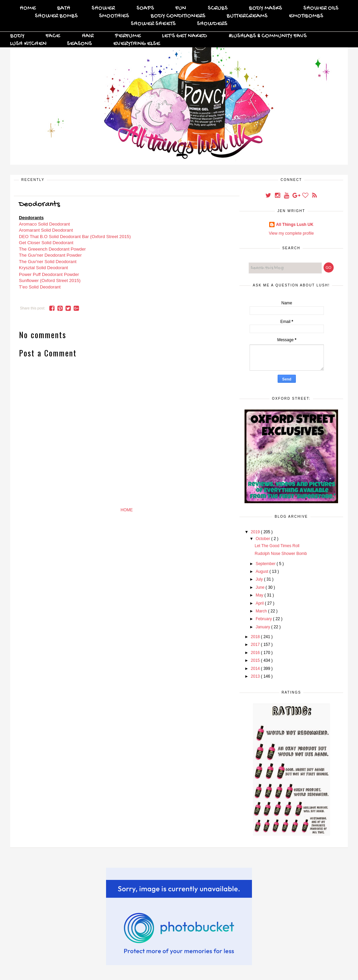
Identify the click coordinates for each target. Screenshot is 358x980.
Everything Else (137, 44)
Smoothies (114, 16)
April (260, 603)
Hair (88, 36)
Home (28, 8)
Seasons (79, 44)
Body (17, 36)
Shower (103, 8)
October (263, 539)
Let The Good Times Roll (277, 546)
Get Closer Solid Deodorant (46, 243)
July (260, 579)
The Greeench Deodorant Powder (52, 249)
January (263, 627)
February (264, 619)
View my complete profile (291, 233)
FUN (181, 8)
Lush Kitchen (28, 44)
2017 (256, 645)
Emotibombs (306, 16)
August (263, 571)
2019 (256, 532)
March (262, 611)
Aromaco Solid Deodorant (44, 224)
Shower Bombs (56, 16)
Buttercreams (247, 16)
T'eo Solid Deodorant (40, 287)
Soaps (145, 8)
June (261, 587)
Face (53, 36)
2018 (256, 637)
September (266, 564)
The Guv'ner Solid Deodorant (48, 262)
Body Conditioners (178, 16)
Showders (212, 24)
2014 (256, 669)
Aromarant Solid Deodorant (46, 230)
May (260, 595)
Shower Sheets (153, 24)
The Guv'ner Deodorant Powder (50, 255)
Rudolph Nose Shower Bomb (281, 554)
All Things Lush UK (295, 225)
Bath (64, 8)
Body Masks (265, 8)
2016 (256, 653)
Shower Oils (321, 8)
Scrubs (218, 8)
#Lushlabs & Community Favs (268, 36)
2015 (256, 660)
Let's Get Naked (185, 36)
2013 (256, 676)
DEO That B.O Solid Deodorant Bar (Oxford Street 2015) (75, 237)
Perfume (128, 36)
